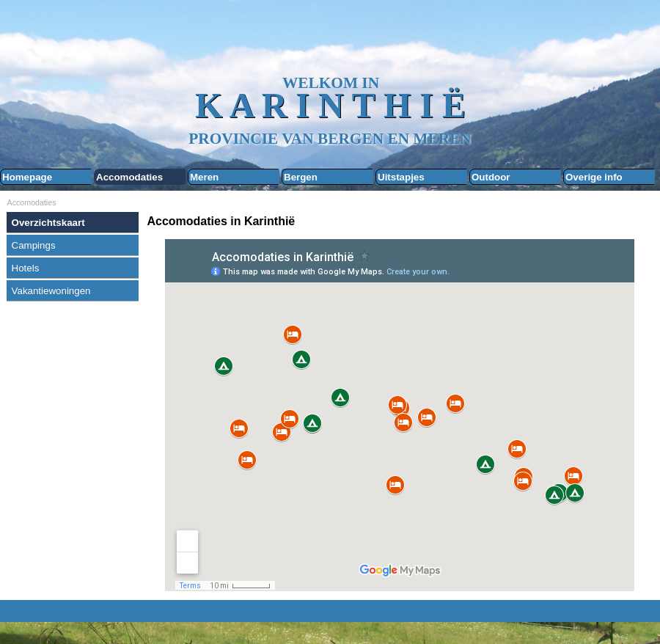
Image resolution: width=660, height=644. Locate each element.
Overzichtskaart (48, 223)
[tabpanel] (400, 222)
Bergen (301, 177)
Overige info (594, 177)
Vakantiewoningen (51, 291)
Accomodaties (129, 177)
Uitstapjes (401, 177)
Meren (204, 177)
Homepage (27, 177)
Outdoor (491, 177)
